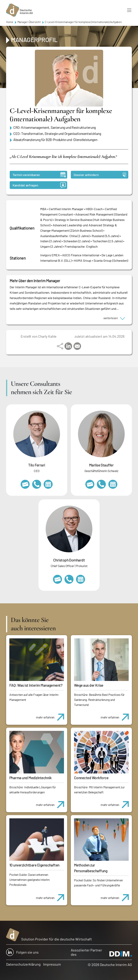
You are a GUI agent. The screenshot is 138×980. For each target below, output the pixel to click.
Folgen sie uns (22, 952)
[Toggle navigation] (129, 10)
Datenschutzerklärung (23, 964)
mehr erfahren (51, 715)
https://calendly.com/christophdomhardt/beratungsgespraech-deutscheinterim (80, 579)
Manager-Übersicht (29, 22)
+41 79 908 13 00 (101, 484)
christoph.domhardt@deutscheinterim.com (57, 579)
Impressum (52, 964)
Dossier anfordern (100, 175)
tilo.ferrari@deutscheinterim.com (25, 484)
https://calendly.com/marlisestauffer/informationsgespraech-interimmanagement (113, 484)
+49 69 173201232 (69, 579)
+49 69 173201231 (37, 484)
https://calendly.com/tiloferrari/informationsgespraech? (48, 484)
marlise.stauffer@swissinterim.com (90, 484)
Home (10, 22)
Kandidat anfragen (39, 185)
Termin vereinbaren (39, 175)
